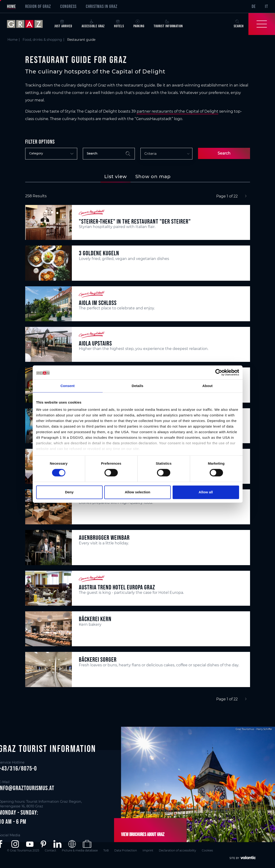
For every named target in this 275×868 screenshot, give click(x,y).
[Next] (246, 196)
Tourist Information (168, 24)
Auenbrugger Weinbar (104, 538)
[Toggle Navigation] (262, 24)
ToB (106, 850)
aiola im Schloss (98, 303)
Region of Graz (38, 6)
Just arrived (63, 24)
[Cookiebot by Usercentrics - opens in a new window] (219, 372)
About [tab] (208, 386)
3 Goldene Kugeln (99, 253)
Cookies (207, 850)
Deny (69, 492)
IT (266, 6)
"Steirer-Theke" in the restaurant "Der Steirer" (135, 221)
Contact (50, 850)
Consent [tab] (68, 386)
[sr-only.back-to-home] (28, 24)
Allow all (206, 492)
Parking (139, 24)
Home (11, 6)
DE (254, 6)
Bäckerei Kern (95, 619)
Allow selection (137, 492)
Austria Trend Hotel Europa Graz (117, 587)
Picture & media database (80, 850)
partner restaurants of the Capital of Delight (178, 111)
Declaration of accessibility (178, 850)
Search (224, 153)
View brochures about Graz (143, 834)
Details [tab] (138, 386)
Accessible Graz (93, 24)
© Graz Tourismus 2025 (23, 850)
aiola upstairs (95, 343)
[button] (15, 844)
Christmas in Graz (102, 6)
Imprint (148, 850)
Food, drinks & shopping (42, 40)
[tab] (116, 176)
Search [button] (239, 24)
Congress (68, 6)
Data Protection (126, 850)
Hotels (119, 24)
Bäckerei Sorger (98, 659)
